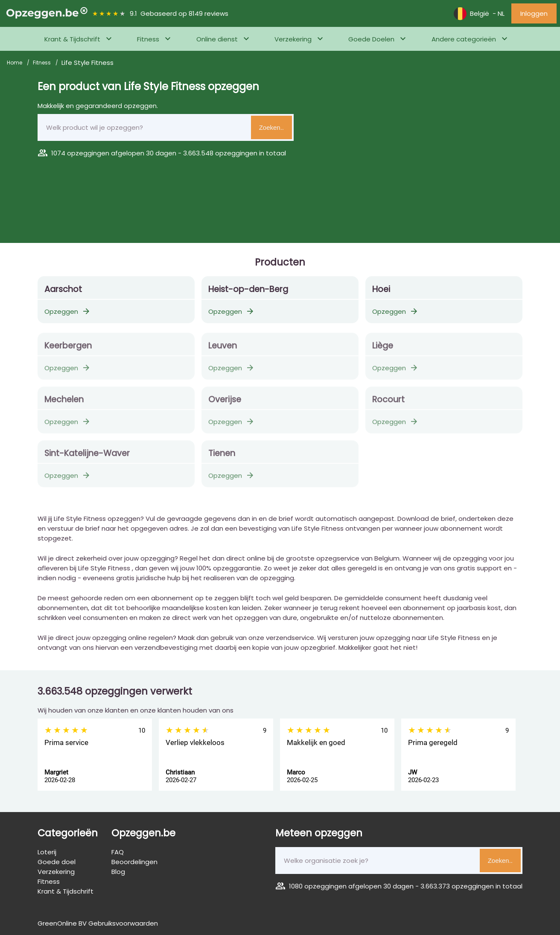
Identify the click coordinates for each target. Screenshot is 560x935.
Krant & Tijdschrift (72, 39)
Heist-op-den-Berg (248, 289)
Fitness (148, 39)
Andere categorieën (464, 39)
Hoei (381, 289)
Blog (118, 872)
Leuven (223, 349)
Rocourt (388, 403)
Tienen (222, 457)
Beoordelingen (134, 862)
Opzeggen (68, 311)
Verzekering (293, 39)
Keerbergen (68, 349)
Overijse (225, 403)
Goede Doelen (371, 39)
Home (15, 63)
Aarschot (63, 289)
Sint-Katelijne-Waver (87, 457)
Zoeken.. (271, 127)
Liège (383, 349)
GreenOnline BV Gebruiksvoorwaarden (98, 923)
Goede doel (57, 862)
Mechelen (64, 403)
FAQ (118, 852)
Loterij (47, 852)
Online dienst (217, 39)
